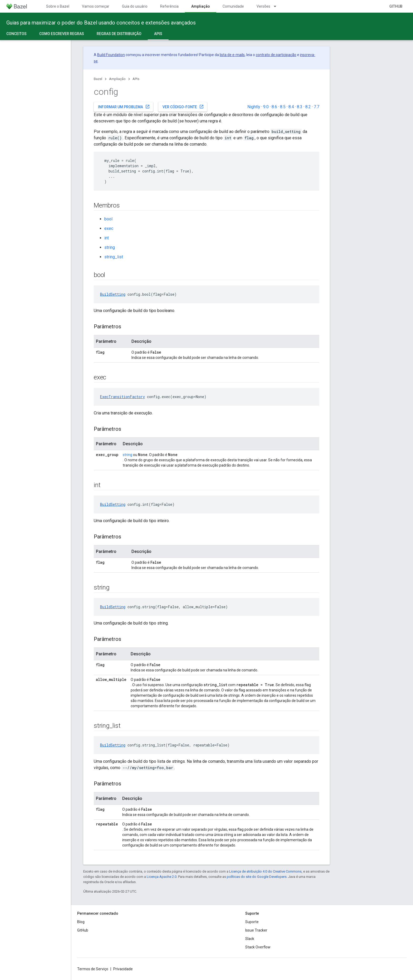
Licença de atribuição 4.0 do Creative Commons (265, 871)
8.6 (274, 107)
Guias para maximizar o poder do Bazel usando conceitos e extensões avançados (101, 23)
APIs (136, 79)
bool (108, 219)
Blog (81, 922)
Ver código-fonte (183, 107)
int (107, 238)
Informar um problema (124, 107)
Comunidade (233, 6)
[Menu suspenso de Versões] (277, 6)
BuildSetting (113, 294)
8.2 (308, 107)
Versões (263, 6)
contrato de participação (276, 55)
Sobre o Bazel (58, 6)
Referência (169, 6)
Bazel (98, 79)
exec (109, 228)
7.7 (316, 107)
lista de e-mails (232, 55)
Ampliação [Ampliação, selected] (201, 6)
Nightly (254, 107)
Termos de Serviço (93, 969)
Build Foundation (111, 55)
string (110, 247)
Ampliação (117, 79)
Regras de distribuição (119, 34)
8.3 (300, 107)
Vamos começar (96, 6)
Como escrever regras (62, 34)
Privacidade (123, 969)
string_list (114, 257)
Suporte (252, 922)
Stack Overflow (258, 947)
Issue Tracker (256, 930)
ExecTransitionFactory (122, 397)
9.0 (266, 107)
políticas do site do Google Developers (257, 877)
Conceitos (16, 34)
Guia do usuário (135, 6)
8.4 (291, 107)
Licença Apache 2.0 (162, 877)
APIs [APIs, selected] (158, 34)
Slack (250, 939)
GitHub (396, 6)
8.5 (283, 107)
